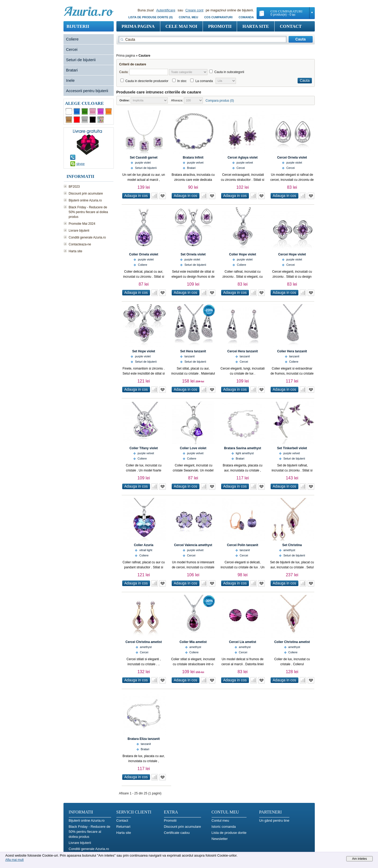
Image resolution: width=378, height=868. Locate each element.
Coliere (72, 39)
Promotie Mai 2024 (82, 224)
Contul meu (188, 17)
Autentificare (166, 10)
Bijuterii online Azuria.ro (85, 200)
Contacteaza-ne (80, 244)
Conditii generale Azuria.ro (87, 237)
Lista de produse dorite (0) (150, 17)
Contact (291, 26)
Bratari (72, 70)
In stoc (182, 81)
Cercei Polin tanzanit (243, 545)
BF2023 (74, 187)
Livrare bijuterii (79, 231)
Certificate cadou (177, 833)
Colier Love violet (193, 448)
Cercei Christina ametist (144, 642)
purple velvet (195, 163)
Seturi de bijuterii (81, 60)
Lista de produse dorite (229, 833)
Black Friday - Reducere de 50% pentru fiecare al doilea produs (88, 212)
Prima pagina (138, 26)
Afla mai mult (14, 860)
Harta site (256, 26)
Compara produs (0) (220, 101)
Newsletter (220, 839)
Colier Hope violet (243, 254)
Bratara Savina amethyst (243, 448)
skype (81, 164)
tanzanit (190, 356)
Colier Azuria (144, 545)
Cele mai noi (181, 26)
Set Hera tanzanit (193, 351)
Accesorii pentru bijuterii (87, 91)
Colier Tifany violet (144, 448)
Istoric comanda (224, 827)
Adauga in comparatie (155, 196)
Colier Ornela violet (144, 254)
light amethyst (245, 453)
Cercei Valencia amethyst (193, 545)
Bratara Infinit (193, 158)
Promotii (220, 26)
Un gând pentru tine (274, 820)
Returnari (123, 827)
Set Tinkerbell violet (292, 448)
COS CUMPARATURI (218, 17)
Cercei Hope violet (292, 254)
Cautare (145, 56)
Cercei (72, 49)
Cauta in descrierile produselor (147, 81)
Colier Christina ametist (292, 642)
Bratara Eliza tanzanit (144, 739)
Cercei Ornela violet (292, 158)
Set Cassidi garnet (144, 158)
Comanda (246, 17)
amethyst (289, 550)
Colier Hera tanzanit (292, 351)
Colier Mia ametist (193, 642)
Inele (70, 80)
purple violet (143, 163)
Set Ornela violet (193, 254)
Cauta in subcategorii (229, 72)
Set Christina (292, 545)
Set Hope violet (144, 351)
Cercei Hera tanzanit (242, 351)
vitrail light (146, 550)
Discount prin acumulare (86, 194)
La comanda (204, 81)
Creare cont (194, 10)
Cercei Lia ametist (243, 642)
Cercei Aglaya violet (243, 158)
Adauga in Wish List (163, 196)
